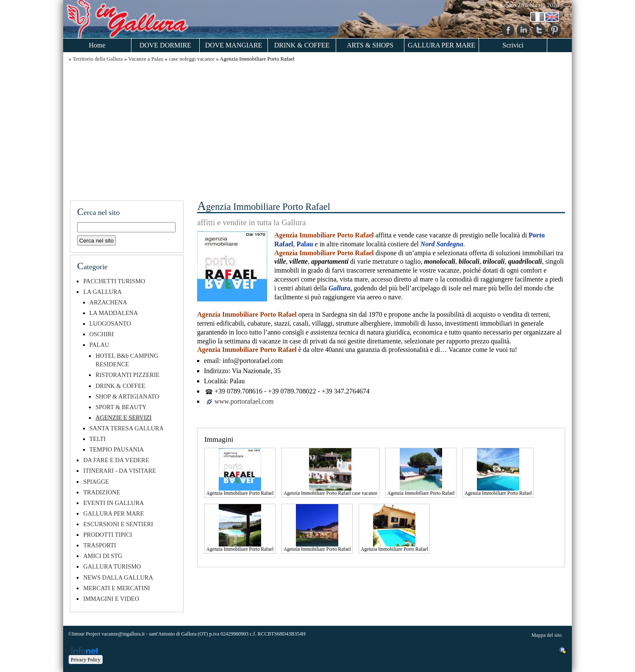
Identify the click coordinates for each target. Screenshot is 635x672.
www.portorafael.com (244, 401)
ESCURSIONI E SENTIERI (118, 524)
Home (97, 45)
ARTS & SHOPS (370, 45)
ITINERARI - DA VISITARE (120, 471)
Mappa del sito (547, 635)
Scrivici (513, 45)
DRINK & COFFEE (302, 45)
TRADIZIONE (102, 492)
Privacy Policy (86, 660)
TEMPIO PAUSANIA (117, 449)
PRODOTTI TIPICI (107, 535)
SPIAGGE (96, 482)
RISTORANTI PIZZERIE (127, 375)
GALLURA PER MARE (441, 45)
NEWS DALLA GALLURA (118, 577)
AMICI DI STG (103, 556)
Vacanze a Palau (146, 59)
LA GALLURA (102, 292)
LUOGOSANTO (110, 323)
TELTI (98, 439)
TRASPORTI (100, 545)
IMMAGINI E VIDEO (111, 599)
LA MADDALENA (114, 313)
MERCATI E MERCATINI (117, 588)
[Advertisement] (317, 130)
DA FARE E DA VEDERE (116, 460)
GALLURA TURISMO (112, 566)
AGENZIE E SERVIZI (123, 418)
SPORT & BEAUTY (121, 407)
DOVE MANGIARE (234, 45)
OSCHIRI (102, 334)
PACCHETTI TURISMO (114, 281)
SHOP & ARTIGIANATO (127, 396)
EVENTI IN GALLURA (113, 503)
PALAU (99, 345)
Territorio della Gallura (98, 59)
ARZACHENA (108, 302)
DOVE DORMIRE (165, 45)
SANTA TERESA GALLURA (127, 428)
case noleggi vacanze (192, 59)
